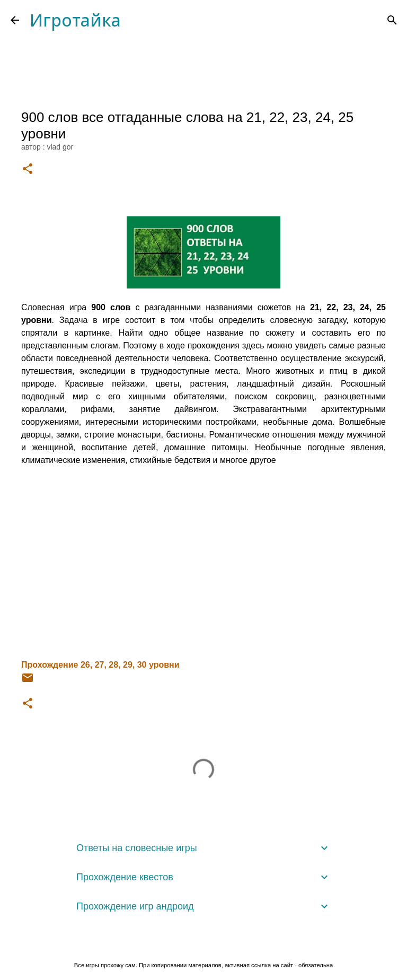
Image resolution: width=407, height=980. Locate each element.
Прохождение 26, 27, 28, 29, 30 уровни (100, 665)
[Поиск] (392, 20)
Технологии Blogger (204, 943)
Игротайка (75, 20)
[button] (28, 169)
